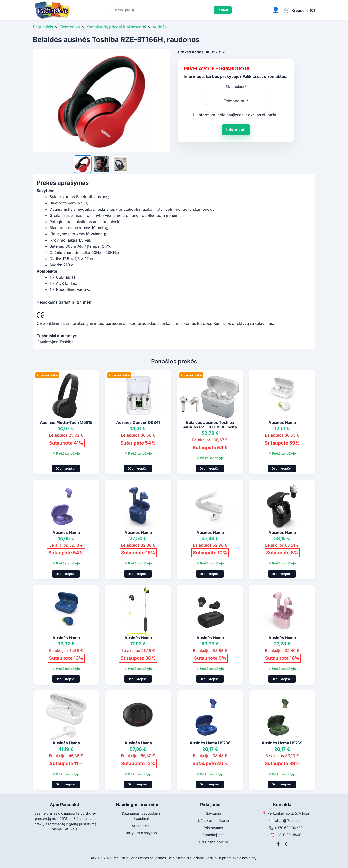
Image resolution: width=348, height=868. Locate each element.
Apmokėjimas (213, 835)
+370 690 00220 (289, 828)
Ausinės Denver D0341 (138, 422)
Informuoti (236, 130)
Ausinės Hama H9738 (210, 743)
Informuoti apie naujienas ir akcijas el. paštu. (238, 115)
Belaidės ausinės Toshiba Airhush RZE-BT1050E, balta (210, 425)
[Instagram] (285, 844)
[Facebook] (278, 844)
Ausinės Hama (282, 422)
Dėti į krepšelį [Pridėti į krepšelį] (66, 468)
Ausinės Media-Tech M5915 (66, 422)
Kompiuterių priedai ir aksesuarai (116, 27)
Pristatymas (213, 828)
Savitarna (214, 813)
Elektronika (70, 27)
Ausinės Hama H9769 (282, 743)
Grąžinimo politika (214, 842)
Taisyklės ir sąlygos (141, 833)
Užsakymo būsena (213, 821)
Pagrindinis (43, 27)
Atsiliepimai (141, 826)
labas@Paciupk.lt (289, 821)
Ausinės (159, 27)
